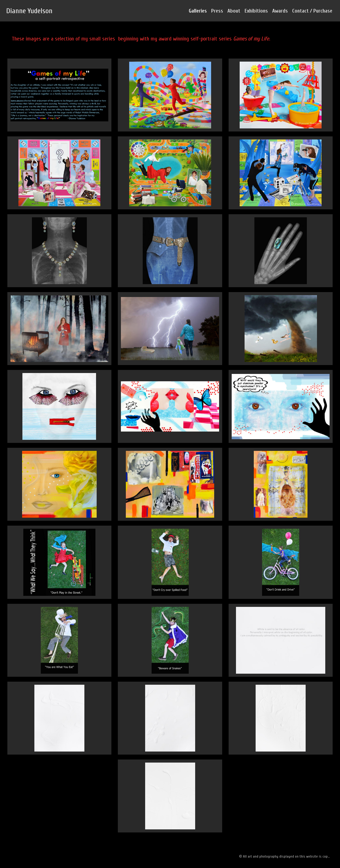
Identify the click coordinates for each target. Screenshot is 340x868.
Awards (280, 11)
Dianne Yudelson (29, 11)
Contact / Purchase (312, 11)
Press (217, 11)
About (234, 11)
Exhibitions (256, 11)
